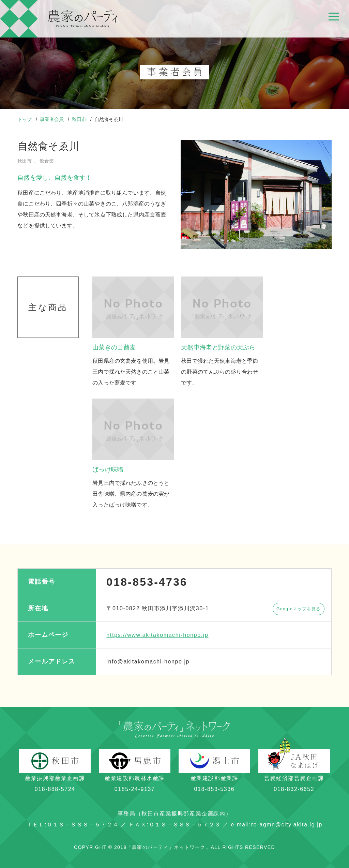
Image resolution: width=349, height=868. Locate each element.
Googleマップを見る (299, 609)
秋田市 (80, 119)
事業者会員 (52, 119)
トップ (25, 119)
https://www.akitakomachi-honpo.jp (157, 635)
